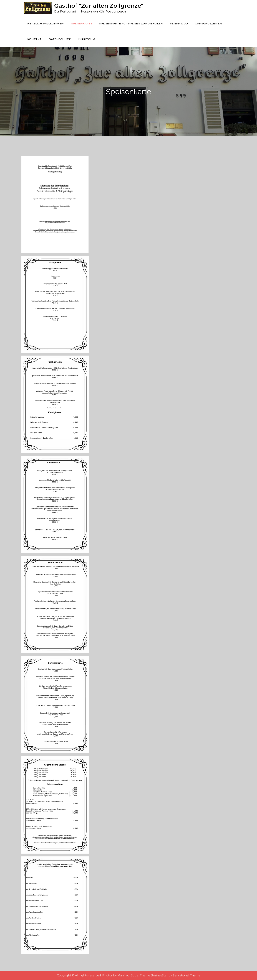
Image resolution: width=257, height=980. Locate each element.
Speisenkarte (82, 23)
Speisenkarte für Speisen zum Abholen (131, 23)
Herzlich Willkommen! (46, 23)
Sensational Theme (187, 975)
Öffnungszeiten (208, 23)
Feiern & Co (179, 23)
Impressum (86, 39)
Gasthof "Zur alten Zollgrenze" (99, 6)
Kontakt (34, 39)
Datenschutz (60, 39)
